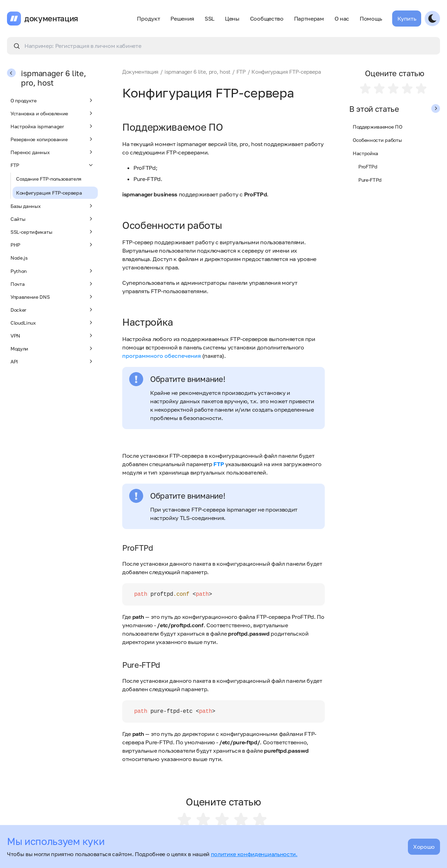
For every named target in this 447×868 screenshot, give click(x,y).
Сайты (52, 219)
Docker (52, 310)
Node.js (19, 258)
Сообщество (267, 19)
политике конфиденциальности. (254, 854)
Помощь (371, 19)
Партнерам (309, 19)
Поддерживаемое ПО (378, 127)
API (52, 361)
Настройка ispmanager (52, 126)
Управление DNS (52, 297)
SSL (210, 19)
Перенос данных (52, 152)
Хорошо (424, 847)
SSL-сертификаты (52, 232)
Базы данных (52, 206)
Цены (232, 19)
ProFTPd (368, 167)
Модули (52, 348)
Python (52, 271)
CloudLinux (52, 323)
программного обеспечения (162, 356)
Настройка (365, 153)
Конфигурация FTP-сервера (49, 193)
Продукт (148, 19)
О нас (342, 19)
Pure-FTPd (370, 180)
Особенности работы (377, 140)
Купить (407, 19)
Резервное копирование (52, 139)
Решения (182, 19)
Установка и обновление (52, 113)
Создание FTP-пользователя (49, 179)
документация (51, 19)
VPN (52, 335)
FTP (52, 165)
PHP (52, 245)
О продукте (52, 100)
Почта (52, 284)
